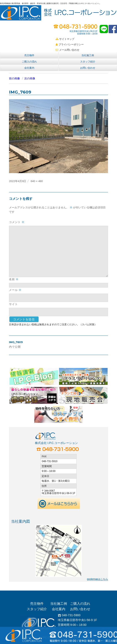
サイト (13, 304)
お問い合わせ (88, 68)
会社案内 (29, 68)
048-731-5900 (69, 615)
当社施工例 (88, 55)
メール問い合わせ (67, 50)
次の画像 (30, 78)
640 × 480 (37, 181)
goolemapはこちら (97, 579)
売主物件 (29, 55)
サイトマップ (65, 39)
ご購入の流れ (29, 62)
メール (15, 290)
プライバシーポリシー (70, 44)
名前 (14, 279)
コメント (17, 222)
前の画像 (14, 78)
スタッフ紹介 (88, 62)
